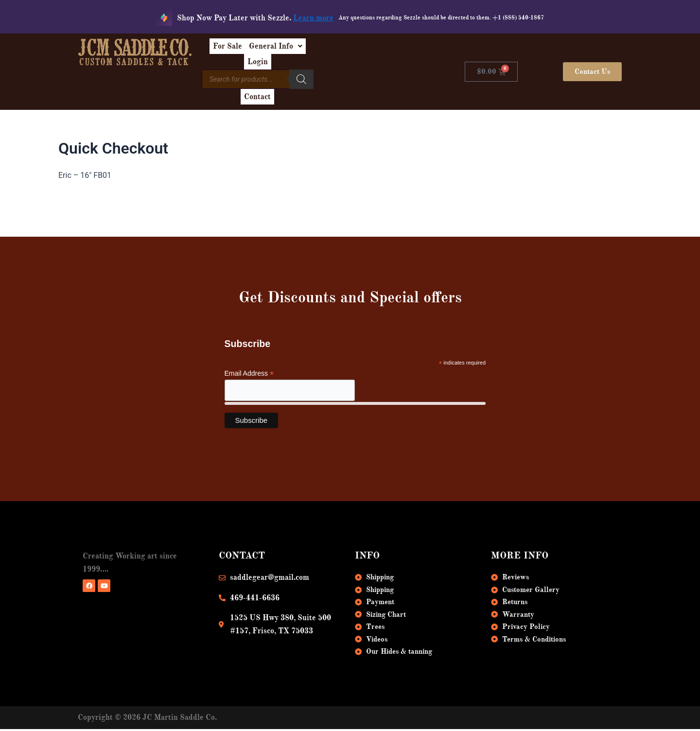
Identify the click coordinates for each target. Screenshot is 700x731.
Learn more (313, 18)
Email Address (249, 362)
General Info (332, 50)
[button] (332, 50)
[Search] (351, 70)
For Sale (277, 50)
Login (384, 50)
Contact (384, 72)
